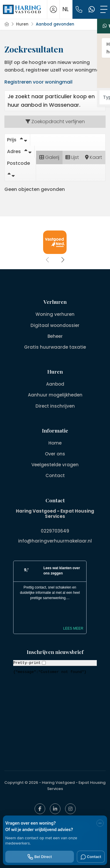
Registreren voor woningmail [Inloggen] (38, 82)
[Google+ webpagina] (70, 809)
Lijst (72, 157)
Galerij (49, 157)
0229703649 (55, 531)
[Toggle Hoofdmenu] (104, 9)
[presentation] (48, 260)
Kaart (94, 157)
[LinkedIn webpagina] (55, 809)
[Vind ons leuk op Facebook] (40, 809)
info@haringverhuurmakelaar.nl (55, 541)
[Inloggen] (53, 9)
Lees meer (73, 628)
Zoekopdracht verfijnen (55, 122)
